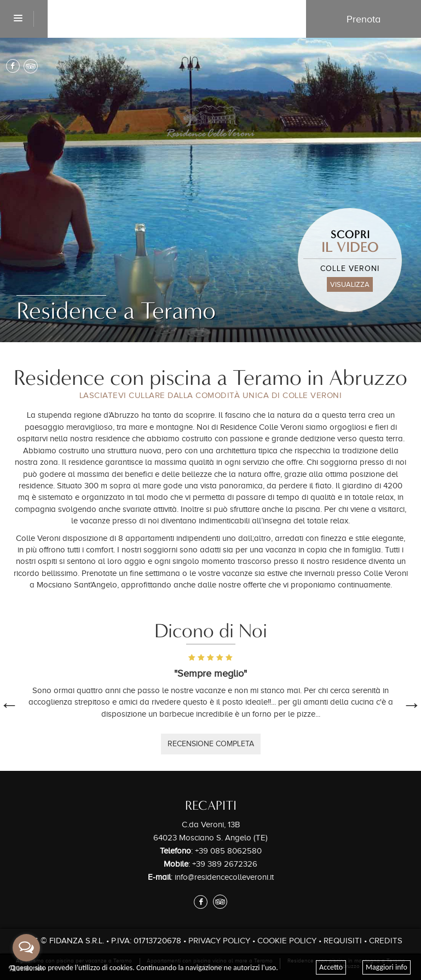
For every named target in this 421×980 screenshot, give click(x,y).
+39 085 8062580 (228, 851)
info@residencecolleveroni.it (224, 877)
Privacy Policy (219, 941)
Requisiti (343, 941)
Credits (386, 941)
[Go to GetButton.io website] (26, 969)
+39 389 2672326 (225, 864)
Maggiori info (387, 967)
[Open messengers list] (26, 948)
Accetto (331, 967)
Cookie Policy (287, 941)
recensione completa (211, 744)
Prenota (364, 19)
